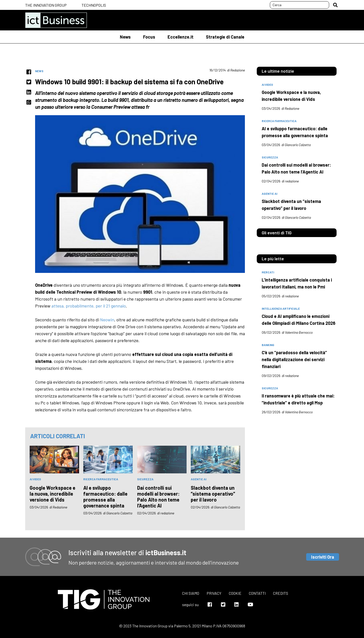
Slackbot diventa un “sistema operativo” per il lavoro (213, 494)
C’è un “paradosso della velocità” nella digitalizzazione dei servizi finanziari (294, 359)
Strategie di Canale (225, 37)
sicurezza (145, 479)
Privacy (214, 593)
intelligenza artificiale (281, 308)
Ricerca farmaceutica (101, 479)
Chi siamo (191, 593)
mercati (268, 272)
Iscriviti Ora (323, 557)
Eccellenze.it (181, 37)
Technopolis (94, 5)
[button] (335, 5)
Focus (149, 37)
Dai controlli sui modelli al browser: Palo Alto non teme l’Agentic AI (158, 497)
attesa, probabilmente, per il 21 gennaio (89, 306)
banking (268, 345)
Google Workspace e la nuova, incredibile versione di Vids (53, 494)
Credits (281, 593)
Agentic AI (199, 479)
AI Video (35, 479)
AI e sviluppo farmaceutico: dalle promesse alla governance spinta (105, 497)
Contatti (257, 593)
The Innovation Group (46, 5)
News (125, 37)
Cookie (235, 593)
